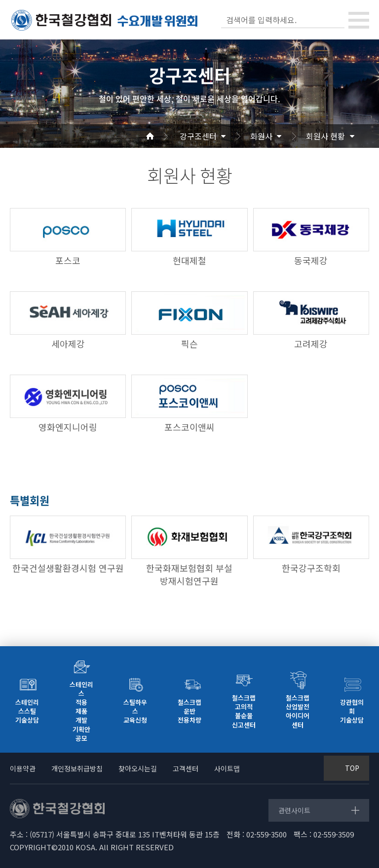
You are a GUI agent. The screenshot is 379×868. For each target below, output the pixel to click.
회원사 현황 (325, 136)
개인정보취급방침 (77, 768)
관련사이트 (294, 810)
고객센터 (186, 768)
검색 (336, 20)
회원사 (261, 136)
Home (162, 136)
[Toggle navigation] (359, 20)
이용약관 (23, 768)
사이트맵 (227, 768)
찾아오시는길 (138, 768)
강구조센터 (198, 136)
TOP (352, 768)
